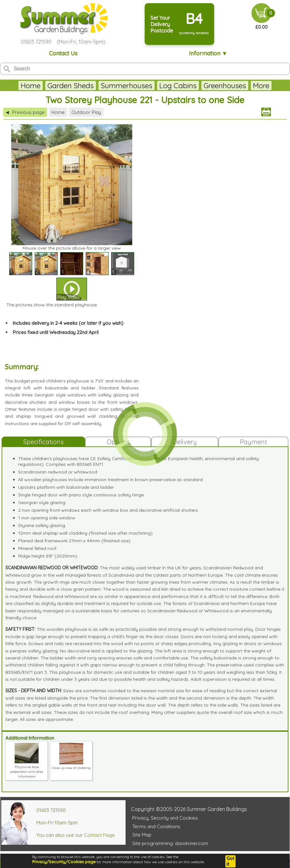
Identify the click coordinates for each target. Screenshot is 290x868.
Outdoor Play (86, 112)
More (261, 85)
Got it (230, 861)
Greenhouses (225, 85)
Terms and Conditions (156, 826)
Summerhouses (127, 85)
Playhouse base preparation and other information (27, 769)
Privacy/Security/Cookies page (64, 862)
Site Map (142, 835)
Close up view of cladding (71, 765)
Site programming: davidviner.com (170, 843)
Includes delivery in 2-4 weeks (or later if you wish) (68, 323)
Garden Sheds (71, 85)
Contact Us (63, 53)
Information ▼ (208, 53)
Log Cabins (178, 85)
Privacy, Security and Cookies (165, 818)
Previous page (25, 112)
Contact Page (99, 835)
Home (31, 85)
